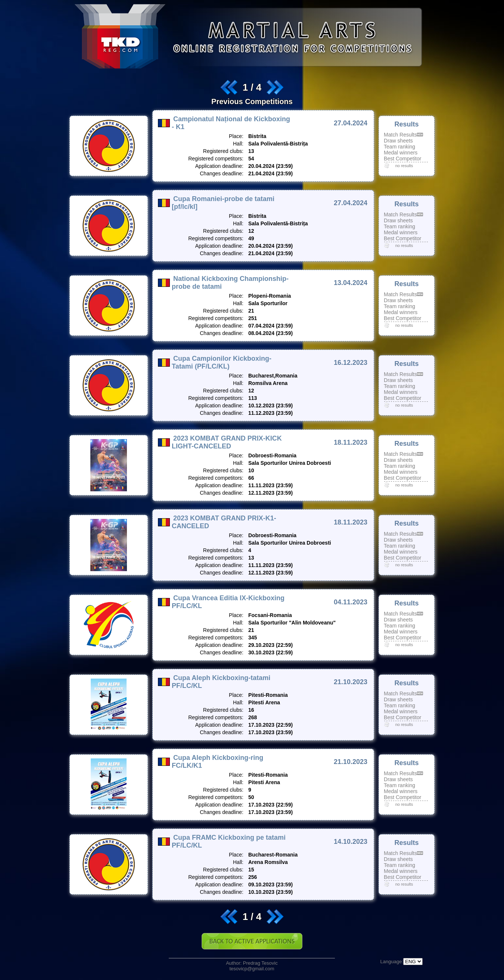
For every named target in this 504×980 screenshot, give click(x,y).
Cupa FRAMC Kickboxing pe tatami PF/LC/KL (229, 841)
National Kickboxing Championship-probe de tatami (230, 283)
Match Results (400, 135)
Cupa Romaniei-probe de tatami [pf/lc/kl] (223, 203)
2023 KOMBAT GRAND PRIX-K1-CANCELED (224, 522)
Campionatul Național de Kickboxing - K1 (231, 123)
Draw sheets (398, 141)
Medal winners (401, 153)
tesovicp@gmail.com (252, 969)
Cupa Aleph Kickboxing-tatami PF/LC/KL (221, 682)
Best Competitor (402, 159)
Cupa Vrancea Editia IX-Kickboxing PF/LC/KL (228, 602)
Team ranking (399, 147)
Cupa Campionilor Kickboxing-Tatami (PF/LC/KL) (222, 362)
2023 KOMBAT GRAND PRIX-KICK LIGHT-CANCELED (227, 442)
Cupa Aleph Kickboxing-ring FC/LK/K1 (217, 762)
